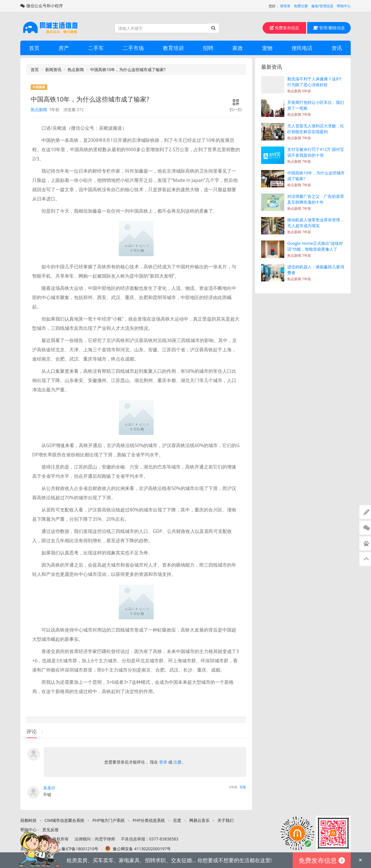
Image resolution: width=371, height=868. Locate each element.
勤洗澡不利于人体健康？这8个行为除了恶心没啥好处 (315, 82)
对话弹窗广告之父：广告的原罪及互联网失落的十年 (316, 199)
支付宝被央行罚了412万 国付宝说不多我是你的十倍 (316, 152)
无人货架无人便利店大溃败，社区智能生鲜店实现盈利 (316, 129)
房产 (64, 48)
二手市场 (133, 48)
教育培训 (173, 48)
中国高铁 (39, 87)
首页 (34, 48)
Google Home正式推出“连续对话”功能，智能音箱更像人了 (315, 246)
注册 (177, 762)
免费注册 (301, 6)
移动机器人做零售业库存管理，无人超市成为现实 (316, 223)
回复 (243, 787)
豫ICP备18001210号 (80, 849)
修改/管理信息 (322, 6)
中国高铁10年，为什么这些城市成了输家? (128, 69)
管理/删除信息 (329, 28)
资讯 (337, 48)
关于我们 (225, 820)
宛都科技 (28, 820)
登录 (163, 762)
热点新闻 (76, 69)
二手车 (96, 48)
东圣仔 (49, 788)
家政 (238, 48)
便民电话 (302, 48)
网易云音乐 (199, 820)
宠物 (267, 48)
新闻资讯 (53, 69)
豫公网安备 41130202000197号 (142, 849)
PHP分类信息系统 (149, 820)
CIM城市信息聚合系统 (64, 820)
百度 (177, 820)
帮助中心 (344, 6)
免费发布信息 (285, 28)
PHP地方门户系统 (109, 820)
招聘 (208, 48)
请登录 (285, 6)
